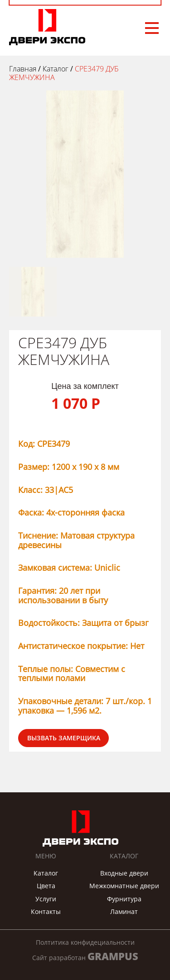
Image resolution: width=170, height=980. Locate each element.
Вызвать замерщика (64, 738)
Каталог (46, 873)
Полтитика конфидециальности (85, 942)
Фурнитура (124, 899)
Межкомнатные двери (124, 886)
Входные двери (124, 873)
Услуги (46, 899)
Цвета (46, 886)
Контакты (46, 911)
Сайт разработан (85, 956)
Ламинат (124, 911)
